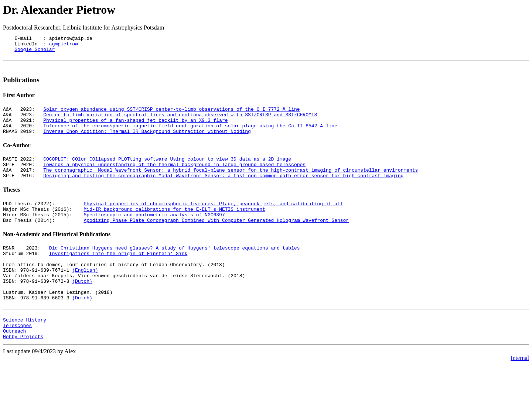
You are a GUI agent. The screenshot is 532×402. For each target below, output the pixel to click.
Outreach (14, 367)
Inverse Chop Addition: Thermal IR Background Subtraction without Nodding (147, 142)
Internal (520, 396)
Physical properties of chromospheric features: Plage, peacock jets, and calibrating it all (213, 220)
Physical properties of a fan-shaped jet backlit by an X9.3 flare (135, 129)
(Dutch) (82, 309)
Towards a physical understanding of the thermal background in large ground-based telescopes (174, 178)
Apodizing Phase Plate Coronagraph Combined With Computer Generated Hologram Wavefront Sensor (216, 240)
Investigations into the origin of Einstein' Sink (118, 275)
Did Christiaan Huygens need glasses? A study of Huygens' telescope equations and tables (175, 269)
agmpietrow (64, 46)
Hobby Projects (23, 374)
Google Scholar (35, 52)
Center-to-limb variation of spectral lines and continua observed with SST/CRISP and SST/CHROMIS (180, 122)
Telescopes (17, 361)
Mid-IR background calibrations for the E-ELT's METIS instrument (174, 227)
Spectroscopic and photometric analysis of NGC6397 (154, 233)
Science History (25, 354)
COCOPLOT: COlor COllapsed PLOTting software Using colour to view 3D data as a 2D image (167, 171)
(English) (85, 295)
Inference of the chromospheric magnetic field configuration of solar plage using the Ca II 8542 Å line (190, 135)
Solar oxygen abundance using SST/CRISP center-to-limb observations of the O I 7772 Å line (171, 116)
